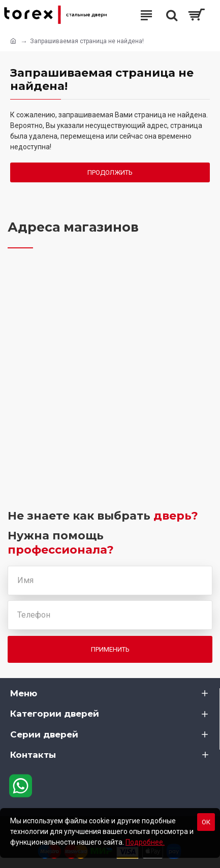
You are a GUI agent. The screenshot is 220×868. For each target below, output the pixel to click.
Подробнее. (145, 842)
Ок (206, 822)
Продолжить (110, 172)
